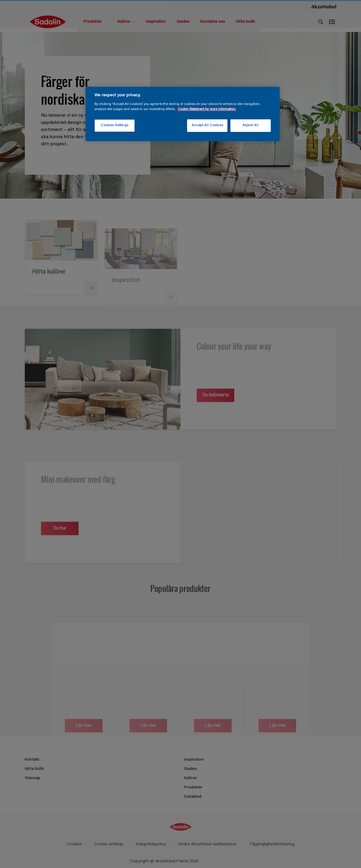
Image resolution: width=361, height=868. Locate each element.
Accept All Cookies (207, 125)
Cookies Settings (115, 125)
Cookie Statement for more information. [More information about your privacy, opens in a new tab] (207, 109)
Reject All (251, 125)
